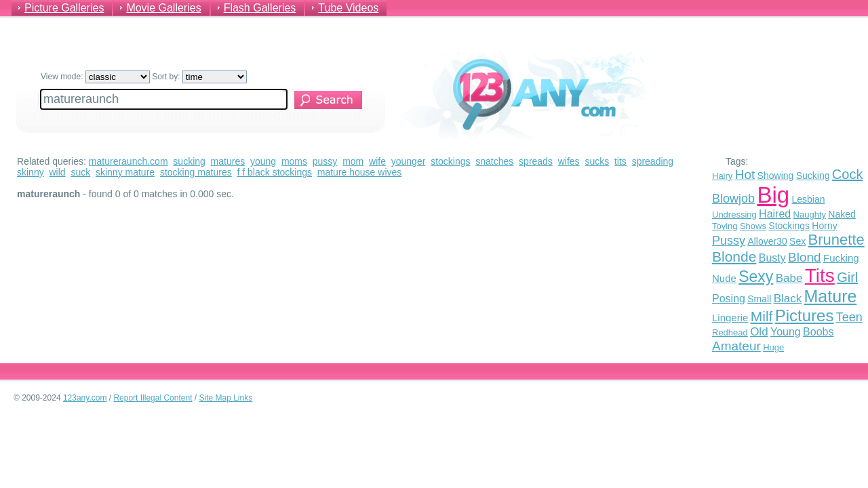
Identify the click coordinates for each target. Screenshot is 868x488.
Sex (797, 241)
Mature (831, 296)
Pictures (805, 316)
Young (786, 332)
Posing (729, 299)
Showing (776, 176)
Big (773, 195)
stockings (450, 161)
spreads (536, 161)
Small (759, 299)
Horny (824, 226)
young (263, 161)
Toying (725, 226)
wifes (569, 161)
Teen (849, 317)
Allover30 (767, 241)
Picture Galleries (64, 8)
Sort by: (199, 77)
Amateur (736, 346)
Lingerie (730, 318)
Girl (847, 277)
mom (353, 161)
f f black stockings (275, 172)
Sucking (813, 176)
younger (409, 161)
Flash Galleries (260, 8)
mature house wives (360, 172)
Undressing (734, 215)
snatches (494, 161)
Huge (773, 347)
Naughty (810, 215)
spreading (653, 161)
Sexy (756, 277)
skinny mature (125, 172)
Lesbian (808, 199)
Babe (789, 278)
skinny (31, 172)
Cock (848, 174)
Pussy (729, 241)
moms (294, 161)
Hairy (722, 176)
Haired (775, 214)
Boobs (818, 332)
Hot (745, 175)
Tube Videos (348, 8)
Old (759, 332)
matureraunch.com (129, 161)
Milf (762, 316)
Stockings (789, 226)
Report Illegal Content (153, 398)
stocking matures (196, 172)
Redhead (730, 332)
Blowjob (733, 199)
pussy (325, 161)
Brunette (836, 240)
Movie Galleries (163, 8)
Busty (772, 258)
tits (620, 161)
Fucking (841, 258)
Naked (842, 214)
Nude (724, 278)
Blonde (734, 257)
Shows (753, 226)
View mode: (95, 77)
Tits (820, 276)
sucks (597, 161)
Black (788, 299)
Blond (805, 257)
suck (80, 172)
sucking (189, 161)
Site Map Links (226, 398)
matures (228, 161)
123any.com (85, 398)
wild (57, 172)
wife (377, 161)
